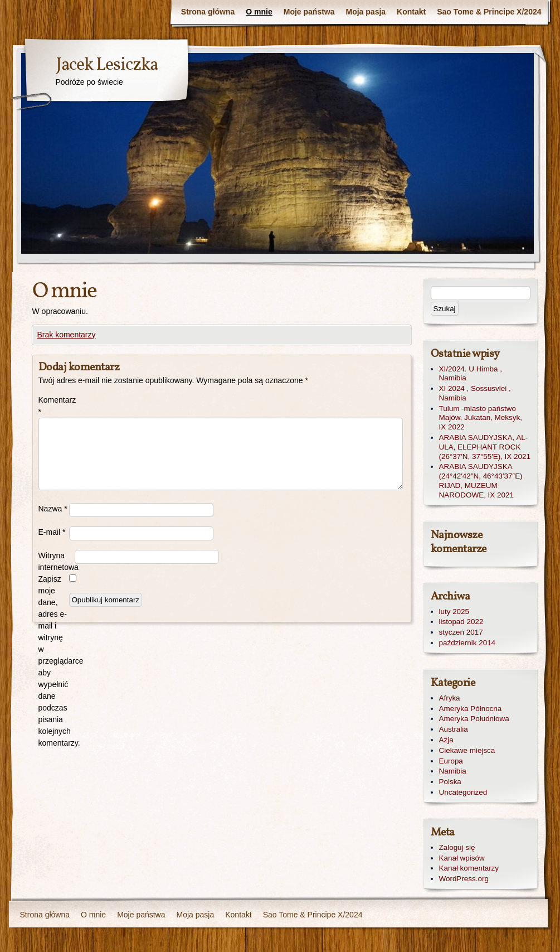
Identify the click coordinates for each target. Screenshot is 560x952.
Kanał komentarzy (469, 868)
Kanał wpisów (462, 858)
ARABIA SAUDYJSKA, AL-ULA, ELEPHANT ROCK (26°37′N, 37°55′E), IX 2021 (485, 447)
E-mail (52, 532)
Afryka (450, 698)
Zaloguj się (457, 847)
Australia (454, 729)
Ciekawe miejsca (467, 750)
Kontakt (411, 12)
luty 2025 (454, 612)
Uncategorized (463, 792)
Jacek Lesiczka (107, 65)
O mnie (259, 12)
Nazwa (53, 509)
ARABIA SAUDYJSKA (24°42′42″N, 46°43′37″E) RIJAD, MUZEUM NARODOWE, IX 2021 (481, 480)
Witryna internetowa (57, 561)
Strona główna (208, 12)
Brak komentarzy (67, 335)
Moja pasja (366, 12)
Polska (450, 782)
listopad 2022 (461, 622)
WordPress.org (464, 879)
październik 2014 (468, 643)
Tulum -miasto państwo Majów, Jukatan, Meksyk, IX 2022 (481, 418)
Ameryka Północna (471, 709)
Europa (451, 761)
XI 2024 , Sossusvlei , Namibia (475, 393)
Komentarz (54, 406)
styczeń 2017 (461, 632)
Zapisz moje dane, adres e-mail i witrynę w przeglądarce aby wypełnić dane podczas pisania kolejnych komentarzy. (54, 661)
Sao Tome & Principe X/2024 (489, 12)
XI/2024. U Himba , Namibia (471, 374)
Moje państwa (309, 12)
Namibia (453, 771)
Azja (446, 740)
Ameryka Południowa (474, 719)
